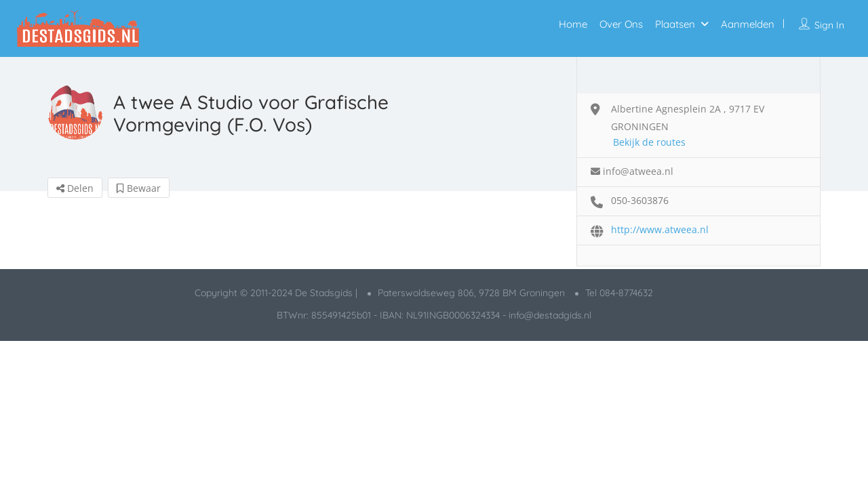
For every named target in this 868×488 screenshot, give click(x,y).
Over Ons (621, 24)
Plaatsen (675, 24)
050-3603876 (640, 200)
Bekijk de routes (649, 142)
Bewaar (139, 188)
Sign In (829, 25)
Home (573, 24)
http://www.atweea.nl (660, 229)
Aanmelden (748, 24)
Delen (75, 188)
